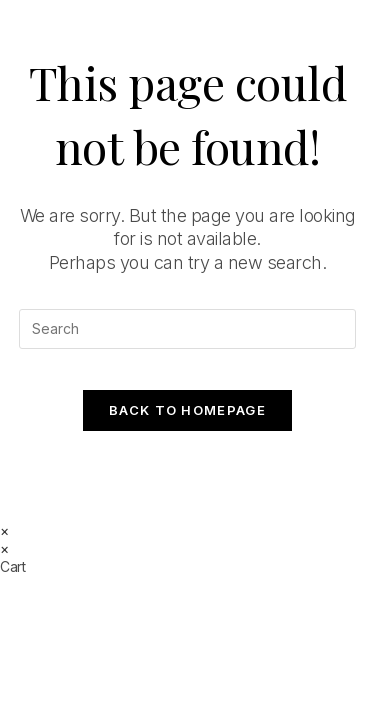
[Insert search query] (188, 329)
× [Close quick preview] (4, 530)
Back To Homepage (187, 410)
